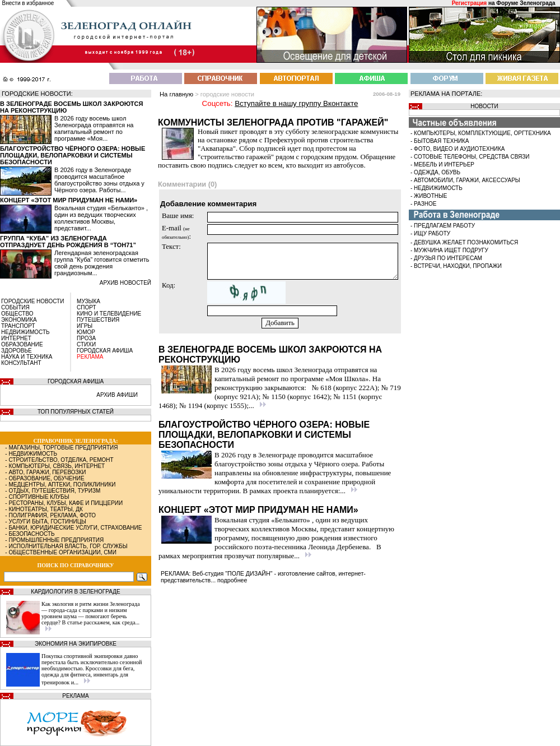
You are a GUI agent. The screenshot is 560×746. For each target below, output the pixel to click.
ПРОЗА (86, 338)
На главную (176, 94)
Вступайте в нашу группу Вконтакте (296, 103)
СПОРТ (87, 307)
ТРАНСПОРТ (18, 326)
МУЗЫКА (88, 301)
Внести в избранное (28, 3)
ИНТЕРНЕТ (16, 338)
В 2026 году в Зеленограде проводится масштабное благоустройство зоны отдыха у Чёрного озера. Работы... (99, 180)
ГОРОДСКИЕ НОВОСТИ (32, 301)
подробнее (232, 580)
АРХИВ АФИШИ (117, 395)
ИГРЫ (85, 326)
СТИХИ (86, 344)
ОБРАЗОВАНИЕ (22, 344)
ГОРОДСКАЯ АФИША (105, 351)
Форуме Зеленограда (526, 3)
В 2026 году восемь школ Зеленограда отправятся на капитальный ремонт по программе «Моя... (94, 128)
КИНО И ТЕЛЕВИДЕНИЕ (109, 314)
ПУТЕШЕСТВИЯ (98, 320)
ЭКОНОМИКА (19, 320)
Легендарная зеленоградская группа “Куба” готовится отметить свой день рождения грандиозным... (102, 263)
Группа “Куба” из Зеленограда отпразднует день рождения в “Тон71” (68, 242)
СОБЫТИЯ (15, 307)
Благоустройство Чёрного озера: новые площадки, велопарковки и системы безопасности (73, 155)
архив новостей (125, 283)
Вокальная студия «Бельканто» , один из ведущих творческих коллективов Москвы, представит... (101, 218)
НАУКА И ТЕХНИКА (27, 357)
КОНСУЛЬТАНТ (21, 363)
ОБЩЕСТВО (17, 314)
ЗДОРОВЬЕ (17, 351)
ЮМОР (86, 332)
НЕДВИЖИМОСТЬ (25, 332)
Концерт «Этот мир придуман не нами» (69, 200)
